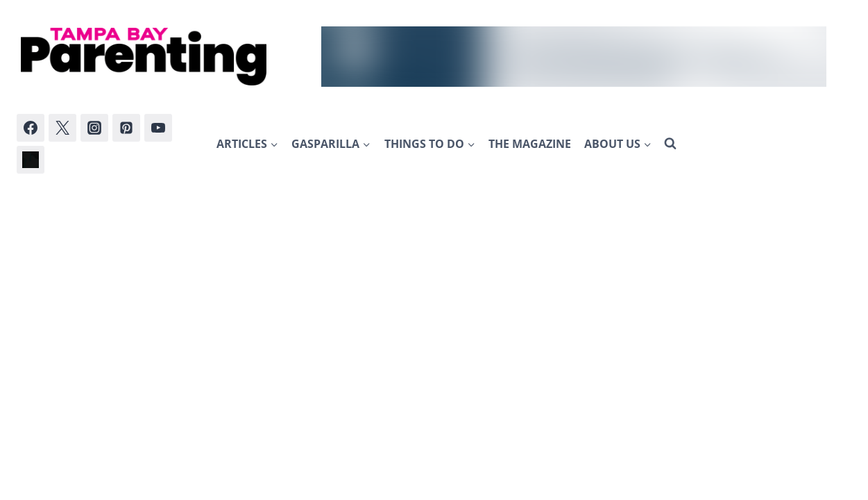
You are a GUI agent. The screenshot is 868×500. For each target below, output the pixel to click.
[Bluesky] (31, 160)
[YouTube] (158, 128)
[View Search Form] (670, 144)
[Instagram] (94, 128)
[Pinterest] (126, 128)
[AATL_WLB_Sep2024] (574, 57)
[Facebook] (31, 128)
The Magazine (530, 144)
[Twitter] (62, 128)
